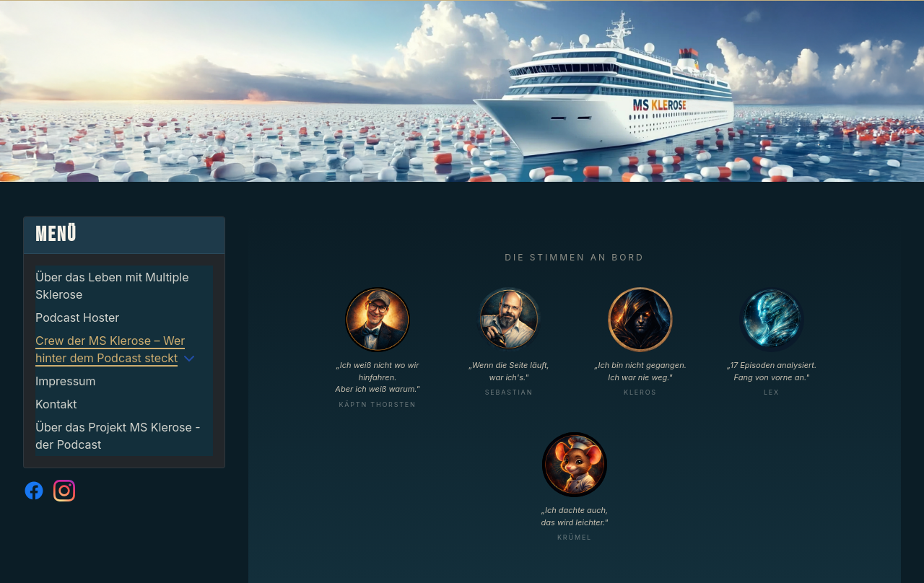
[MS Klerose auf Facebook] (34, 491)
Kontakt (56, 404)
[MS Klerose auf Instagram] (64, 491)
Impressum (66, 381)
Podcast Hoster (77, 317)
